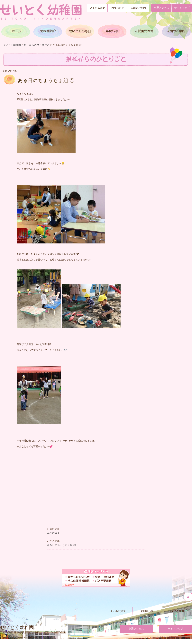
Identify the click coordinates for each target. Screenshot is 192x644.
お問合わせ (118, 8)
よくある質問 (97, 8)
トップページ (16, 31)
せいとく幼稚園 (12, 45)
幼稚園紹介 (48, 31)
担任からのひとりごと (37, 45)
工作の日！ (54, 533)
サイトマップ (175, 629)
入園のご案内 (138, 8)
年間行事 (112, 31)
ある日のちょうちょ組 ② (62, 545)
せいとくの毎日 (80, 31)
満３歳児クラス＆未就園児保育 (144, 31)
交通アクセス (161, 8)
